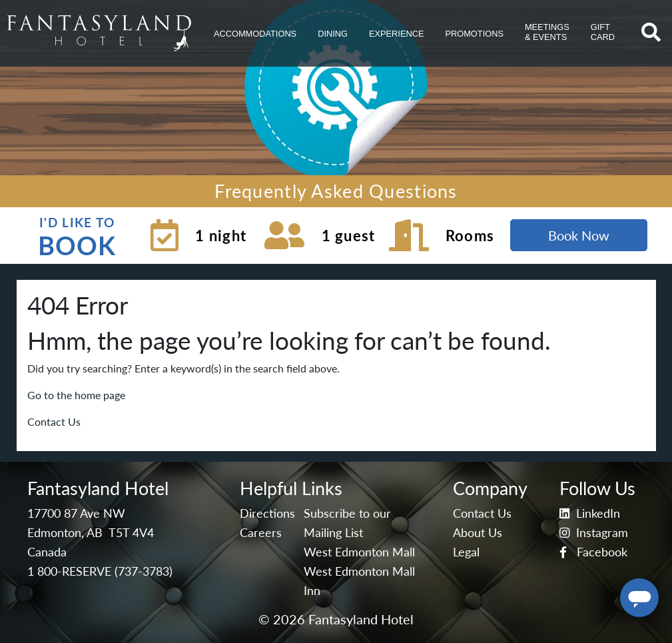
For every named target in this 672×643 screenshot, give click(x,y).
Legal (466, 552)
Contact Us (54, 421)
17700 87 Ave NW (76, 513)
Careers (261, 533)
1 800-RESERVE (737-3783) (100, 571)
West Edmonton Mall (359, 552)
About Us (478, 533)
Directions (267, 513)
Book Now (579, 235)
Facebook (593, 552)
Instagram (594, 533)
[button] (255, 33)
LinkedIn (590, 513)
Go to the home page (76, 395)
